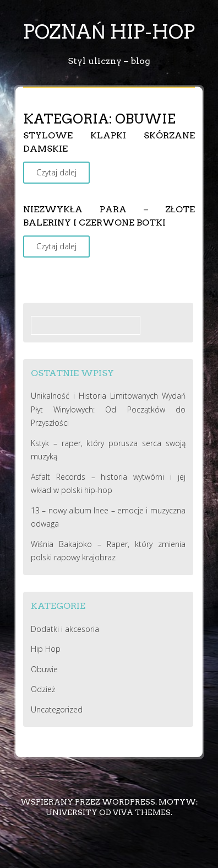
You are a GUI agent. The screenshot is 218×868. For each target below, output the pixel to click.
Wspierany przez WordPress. (89, 802)
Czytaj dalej (56, 172)
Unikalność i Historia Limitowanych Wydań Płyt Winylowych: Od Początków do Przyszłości (108, 409)
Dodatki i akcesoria (65, 629)
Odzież (43, 689)
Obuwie (44, 669)
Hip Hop (46, 649)
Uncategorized (57, 709)
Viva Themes (142, 812)
